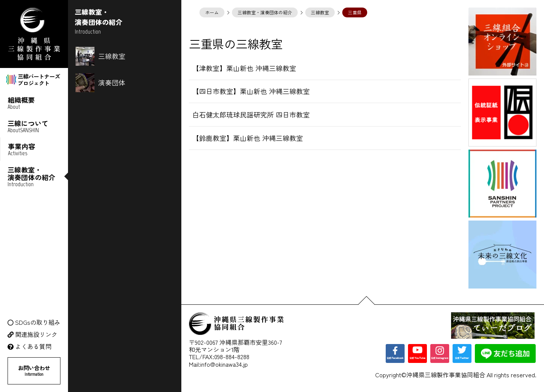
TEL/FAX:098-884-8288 (219, 357)
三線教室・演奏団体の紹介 (265, 12)
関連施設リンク (36, 334)
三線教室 (320, 12)
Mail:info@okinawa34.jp (218, 364)
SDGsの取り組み (38, 322)
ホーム (212, 12)
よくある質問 (33, 346)
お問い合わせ (34, 370)
